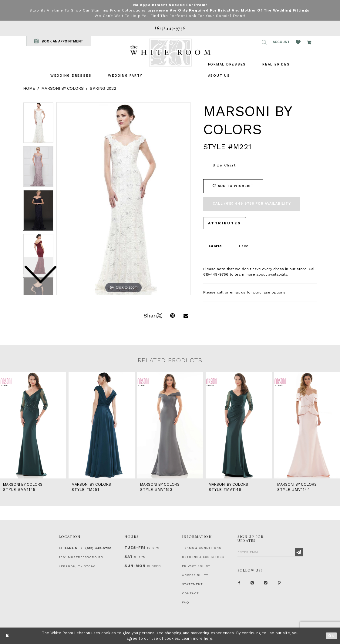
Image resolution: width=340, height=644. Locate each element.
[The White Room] (170, 53)
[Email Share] (186, 315)
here (208, 638)
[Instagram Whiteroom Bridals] (266, 585)
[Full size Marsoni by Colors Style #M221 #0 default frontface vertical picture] (123, 199)
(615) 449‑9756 (98, 548)
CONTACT (190, 593)
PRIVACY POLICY (196, 566)
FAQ (186, 602)
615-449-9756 (216, 274)
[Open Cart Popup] (309, 42)
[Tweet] (159, 315)
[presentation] (33, 425)
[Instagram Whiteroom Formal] (253, 585)
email (235, 292)
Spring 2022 (103, 88)
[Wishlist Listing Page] (298, 42)
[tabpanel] (123, 199)
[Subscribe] (299, 552)
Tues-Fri (135, 548)
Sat (129, 557)
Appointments (168, 10)
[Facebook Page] (239, 585)
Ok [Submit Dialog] (331, 636)
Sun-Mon (135, 566)
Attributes (224, 223)
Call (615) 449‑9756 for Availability (252, 204)
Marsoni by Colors (62, 88)
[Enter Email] (270, 552)
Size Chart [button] (224, 165)
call (220, 292)
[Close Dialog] (7, 636)
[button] (264, 42)
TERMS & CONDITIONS (202, 548)
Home (29, 88)
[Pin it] (172, 315)
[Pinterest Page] (279, 585)
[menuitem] (71, 76)
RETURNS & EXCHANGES (203, 557)
